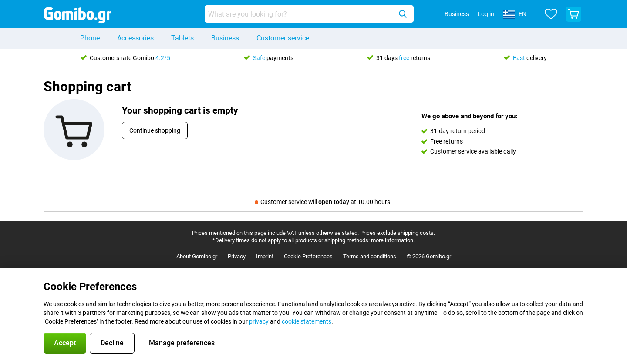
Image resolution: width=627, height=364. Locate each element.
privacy (259, 321)
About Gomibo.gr (197, 256)
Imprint (265, 256)
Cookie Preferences (308, 256)
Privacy (237, 256)
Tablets (182, 38)
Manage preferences (182, 343)
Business (225, 38)
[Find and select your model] (309, 14)
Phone (90, 38)
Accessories (135, 38)
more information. (393, 240)
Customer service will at (322, 202)
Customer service (283, 38)
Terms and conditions (370, 256)
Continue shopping (155, 130)
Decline (112, 343)
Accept (65, 343)
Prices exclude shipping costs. (398, 233)
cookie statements (307, 321)
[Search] (403, 14)
